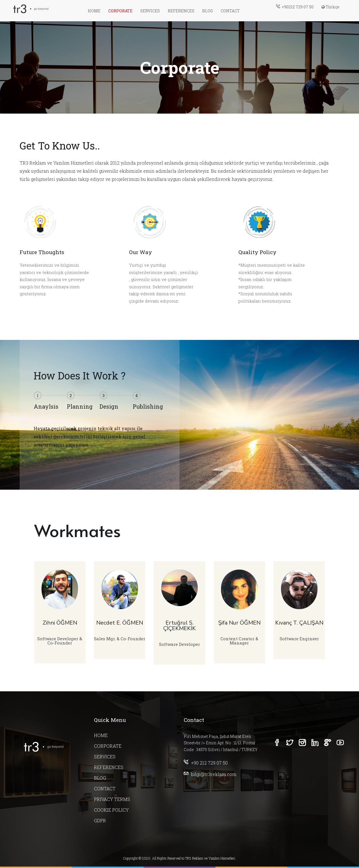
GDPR (100, 820)
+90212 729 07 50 (295, 7)
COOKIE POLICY (111, 810)
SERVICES (150, 11)
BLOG (208, 11)
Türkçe (330, 7)
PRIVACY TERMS (112, 799)
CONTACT (230, 11)
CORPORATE (120, 11)
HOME (94, 11)
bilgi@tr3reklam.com (210, 774)
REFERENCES (181, 11)
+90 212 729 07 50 (206, 763)
